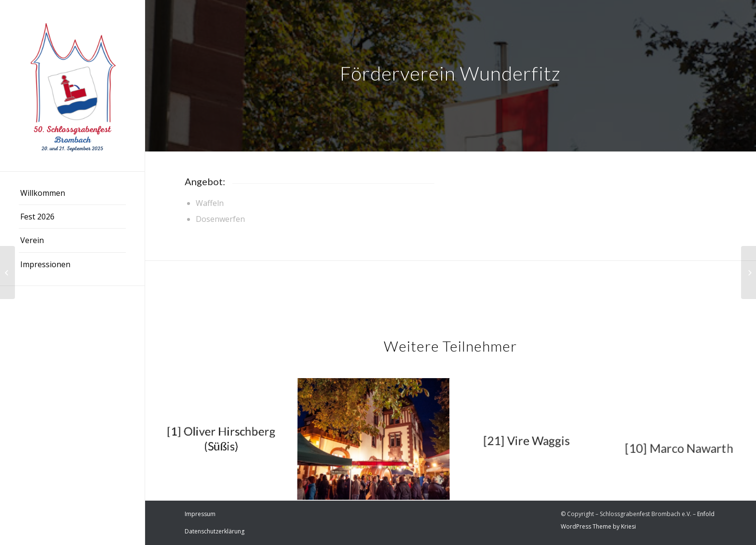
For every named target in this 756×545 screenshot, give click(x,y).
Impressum (200, 514)
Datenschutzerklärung (215, 531)
